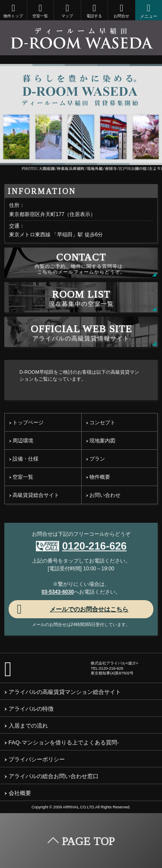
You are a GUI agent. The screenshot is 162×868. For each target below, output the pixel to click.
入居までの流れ (26, 726)
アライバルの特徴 (29, 709)
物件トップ (13, 11)
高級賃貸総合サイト (34, 495)
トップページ (26, 423)
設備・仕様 (24, 459)
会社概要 (18, 793)
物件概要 (98, 477)
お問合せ (122, 11)
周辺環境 (21, 441)
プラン (95, 459)
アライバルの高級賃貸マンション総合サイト (63, 692)
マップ (67, 11)
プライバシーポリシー (35, 759)
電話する (95, 11)
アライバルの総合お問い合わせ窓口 (51, 776)
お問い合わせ (103, 495)
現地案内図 (101, 441)
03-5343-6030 (58, 592)
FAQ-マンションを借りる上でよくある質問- (62, 742)
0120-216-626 (94, 546)
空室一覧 (41, 11)
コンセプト (101, 423)
